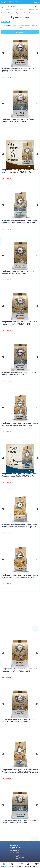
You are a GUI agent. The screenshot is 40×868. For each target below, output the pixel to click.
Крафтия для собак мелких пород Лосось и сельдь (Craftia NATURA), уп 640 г (19, 120)
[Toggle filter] (20, 32)
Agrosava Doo (6, 21)
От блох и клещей (32, 9)
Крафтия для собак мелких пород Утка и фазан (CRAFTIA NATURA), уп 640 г (18, 70)
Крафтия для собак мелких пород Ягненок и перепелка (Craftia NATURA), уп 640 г (19, 323)
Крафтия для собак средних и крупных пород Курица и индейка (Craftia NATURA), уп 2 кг (20, 525)
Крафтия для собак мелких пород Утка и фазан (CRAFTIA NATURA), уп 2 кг (18, 272)
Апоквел (9, 9)
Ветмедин (19, 9)
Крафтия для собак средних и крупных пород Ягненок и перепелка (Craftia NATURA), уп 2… (20, 771)
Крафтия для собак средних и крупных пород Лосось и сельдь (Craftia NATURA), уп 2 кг (20, 222)
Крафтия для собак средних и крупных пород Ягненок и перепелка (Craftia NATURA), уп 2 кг (20, 576)
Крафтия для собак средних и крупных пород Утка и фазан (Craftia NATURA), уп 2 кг (20, 424)
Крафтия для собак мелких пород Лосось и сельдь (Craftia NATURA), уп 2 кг (19, 374)
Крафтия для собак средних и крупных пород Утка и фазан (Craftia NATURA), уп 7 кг (20, 171)
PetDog (3, 13)
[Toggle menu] (2, 7)
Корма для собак (21, 13)
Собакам (11, 13)
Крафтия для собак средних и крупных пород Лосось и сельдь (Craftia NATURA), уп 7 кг (20, 475)
